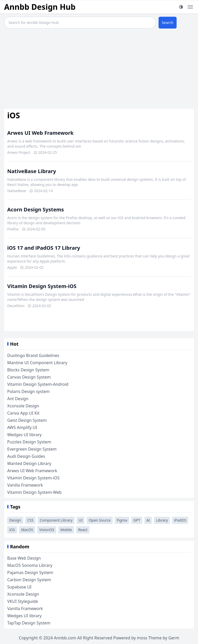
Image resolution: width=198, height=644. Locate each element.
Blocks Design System (28, 370)
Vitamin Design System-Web (34, 492)
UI (81, 520)
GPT (137, 520)
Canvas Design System (29, 377)
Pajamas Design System (30, 573)
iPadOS (180, 520)
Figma (122, 520)
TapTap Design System (29, 623)
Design (15, 520)
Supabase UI (19, 587)
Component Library (56, 520)
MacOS (27, 530)
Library (162, 520)
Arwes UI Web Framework (40, 133)
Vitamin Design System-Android (38, 384)
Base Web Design (24, 558)
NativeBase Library (32, 171)
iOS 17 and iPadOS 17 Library (44, 248)
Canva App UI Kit (23, 413)
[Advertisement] (99, 70)
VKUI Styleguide (23, 601)
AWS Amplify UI (22, 427)
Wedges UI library (24, 435)
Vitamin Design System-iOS (42, 286)
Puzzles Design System (29, 442)
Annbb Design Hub (40, 7)
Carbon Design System (29, 580)
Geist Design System (27, 420)
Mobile (66, 530)
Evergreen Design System (32, 449)
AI (148, 520)
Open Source (100, 520)
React (83, 530)
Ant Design (18, 399)
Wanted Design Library (29, 463)
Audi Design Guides (26, 456)
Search (168, 23)
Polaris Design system (28, 391)
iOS (12, 530)
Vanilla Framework (25, 485)
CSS (30, 520)
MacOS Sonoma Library (30, 565)
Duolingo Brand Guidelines (33, 355)
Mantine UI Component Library (37, 363)
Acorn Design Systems (36, 209)
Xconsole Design (23, 406)
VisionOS (47, 530)
